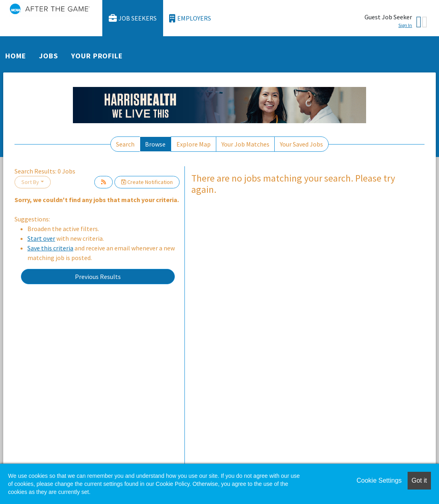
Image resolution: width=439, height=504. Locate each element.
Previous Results (98, 277)
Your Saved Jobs (301, 144)
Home (16, 56)
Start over (41, 238)
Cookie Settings (379, 480)
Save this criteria (50, 248)
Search (125, 144)
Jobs (49, 56)
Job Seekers (133, 18)
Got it (419, 480)
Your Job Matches (245, 144)
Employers (190, 18)
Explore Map (194, 144)
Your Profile (97, 56)
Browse (155, 144)
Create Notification (147, 182)
